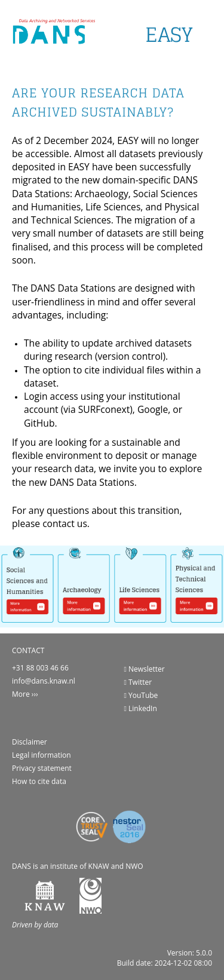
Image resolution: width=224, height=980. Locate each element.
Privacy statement (42, 768)
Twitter (138, 682)
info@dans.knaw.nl (44, 681)
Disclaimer (30, 742)
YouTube (141, 695)
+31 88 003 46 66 (40, 668)
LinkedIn (141, 708)
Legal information (42, 755)
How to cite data (39, 781)
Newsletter (145, 669)
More (21, 694)
